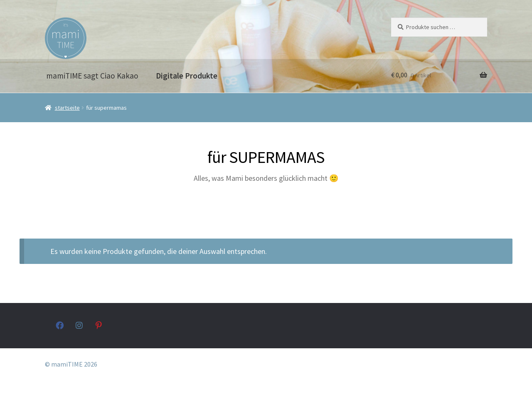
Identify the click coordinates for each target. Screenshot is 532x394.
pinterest (100, 325)
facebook (60, 325)
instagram (80, 325)
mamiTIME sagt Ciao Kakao (92, 76)
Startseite (67, 108)
